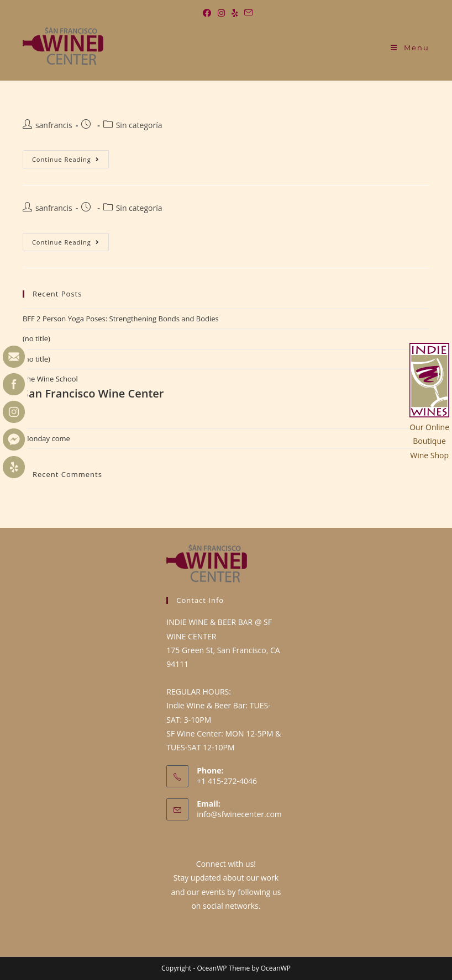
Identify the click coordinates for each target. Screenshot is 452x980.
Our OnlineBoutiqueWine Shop (429, 441)
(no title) (36, 338)
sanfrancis (54, 125)
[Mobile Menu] (410, 47)
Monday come (46, 438)
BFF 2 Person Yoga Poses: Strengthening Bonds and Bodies (121, 319)
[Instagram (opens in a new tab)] (221, 13)
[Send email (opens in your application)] (247, 13)
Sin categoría (139, 125)
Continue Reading (66, 157)
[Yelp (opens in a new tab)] (235, 13)
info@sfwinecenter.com (239, 814)
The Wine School (226, 387)
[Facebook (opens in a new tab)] (207, 13)
